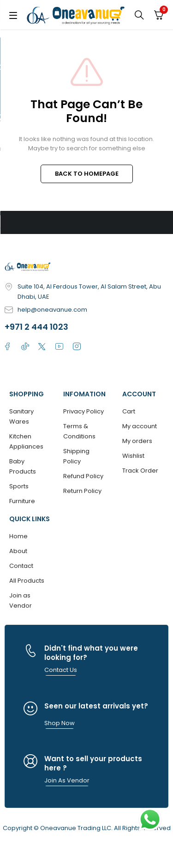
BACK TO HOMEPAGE (87, 174)
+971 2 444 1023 (36, 327)
